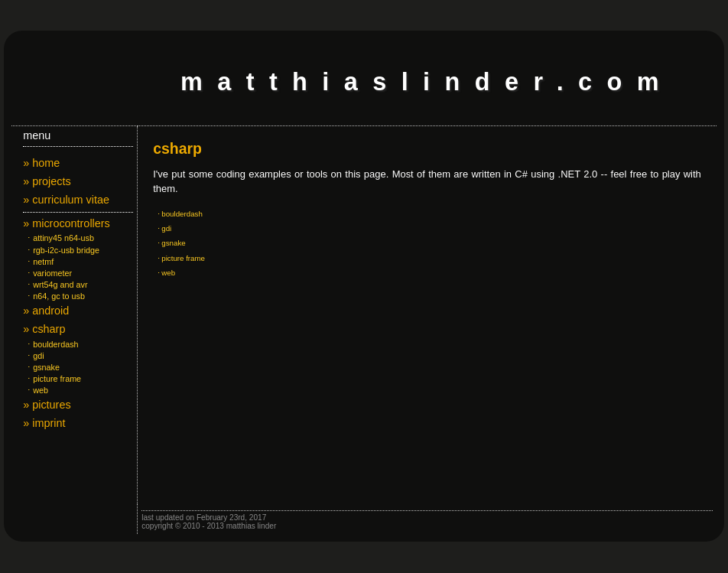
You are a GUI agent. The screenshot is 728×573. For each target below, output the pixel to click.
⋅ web (36, 390)
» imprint (44, 423)
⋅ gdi (33, 356)
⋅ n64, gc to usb (54, 296)
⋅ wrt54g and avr (55, 285)
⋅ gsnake (41, 367)
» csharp (44, 329)
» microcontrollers (67, 223)
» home (41, 163)
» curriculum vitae (66, 200)
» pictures (47, 405)
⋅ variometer (47, 273)
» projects (47, 181)
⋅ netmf (38, 262)
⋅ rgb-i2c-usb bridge (61, 250)
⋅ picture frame (52, 379)
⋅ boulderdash (50, 344)
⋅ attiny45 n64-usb (58, 238)
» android (46, 311)
